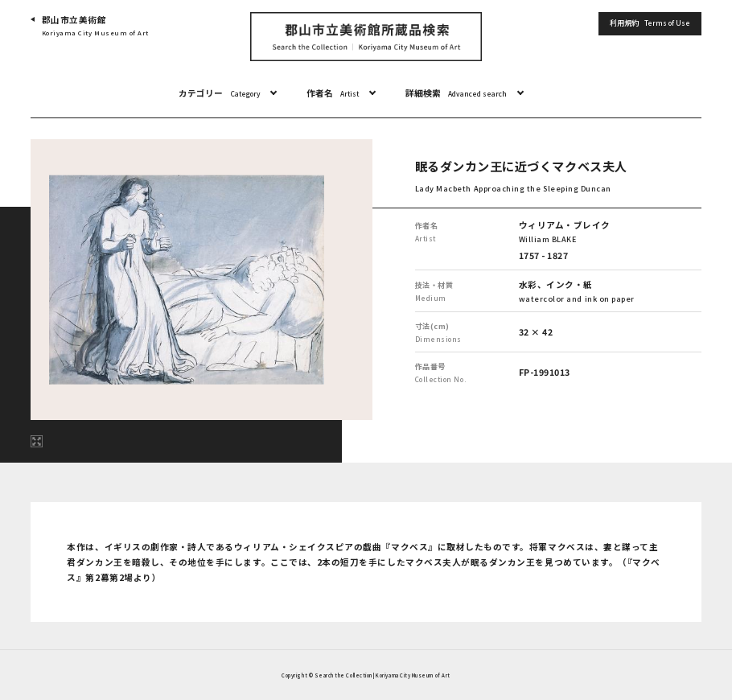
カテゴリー (219, 93)
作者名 (333, 93)
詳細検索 (456, 93)
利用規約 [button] (650, 23)
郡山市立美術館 (95, 26)
